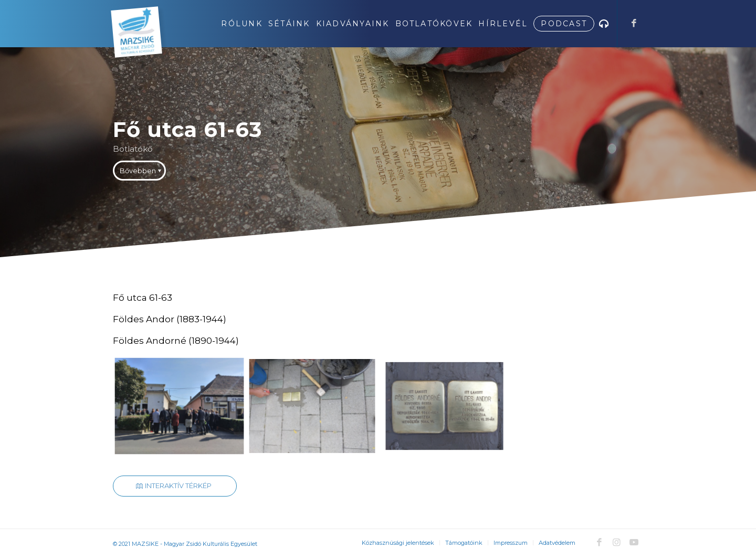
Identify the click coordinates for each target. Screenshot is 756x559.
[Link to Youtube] (634, 542)
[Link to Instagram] (616, 542)
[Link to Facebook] (634, 23)
